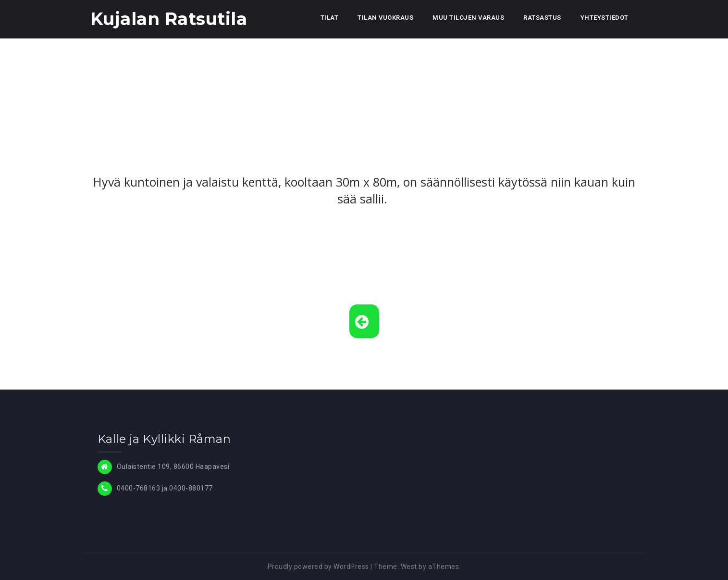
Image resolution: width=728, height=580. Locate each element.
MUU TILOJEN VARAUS (468, 18)
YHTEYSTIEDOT (605, 18)
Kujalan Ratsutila (169, 19)
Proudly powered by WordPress (318, 567)
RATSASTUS (542, 18)
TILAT (330, 18)
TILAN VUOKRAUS (385, 18)
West (409, 567)
